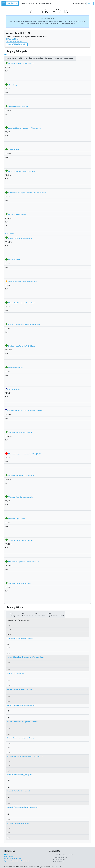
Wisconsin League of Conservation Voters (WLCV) (25, 454)
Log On (90, 3)
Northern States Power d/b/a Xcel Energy (22, 346)
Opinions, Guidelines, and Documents (17, 861)
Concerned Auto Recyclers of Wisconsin (21, 171)
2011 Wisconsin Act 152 (14, 41)
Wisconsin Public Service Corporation (21, 540)
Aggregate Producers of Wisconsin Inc (21, 63)
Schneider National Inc (16, 368)
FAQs (83, 3)
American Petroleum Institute (18, 107)
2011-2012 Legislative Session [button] (40, 3)
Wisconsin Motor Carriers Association (21, 497)
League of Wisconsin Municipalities (20, 238)
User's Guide (8, 856)
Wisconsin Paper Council (17, 519)
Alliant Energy (13, 85)
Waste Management (14, 389)
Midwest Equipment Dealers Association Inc (23, 281)
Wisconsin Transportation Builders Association (24, 562)
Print (6, 55)
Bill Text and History (12, 39)
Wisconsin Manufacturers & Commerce (21, 476)
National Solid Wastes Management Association (24, 325)
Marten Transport (14, 260)
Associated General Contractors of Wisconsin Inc (24, 128)
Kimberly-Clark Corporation (17, 214)
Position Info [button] (9, 233)
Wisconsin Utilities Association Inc (20, 583)
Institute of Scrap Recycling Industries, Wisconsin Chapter (27, 193)
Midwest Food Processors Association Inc (22, 303)
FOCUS (76, 3)
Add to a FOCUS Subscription (17, 44)
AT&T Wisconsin (14, 150)
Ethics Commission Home (13, 859)
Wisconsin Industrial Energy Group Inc (21, 432)
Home (24, 3)
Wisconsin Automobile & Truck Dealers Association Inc (25, 411)
